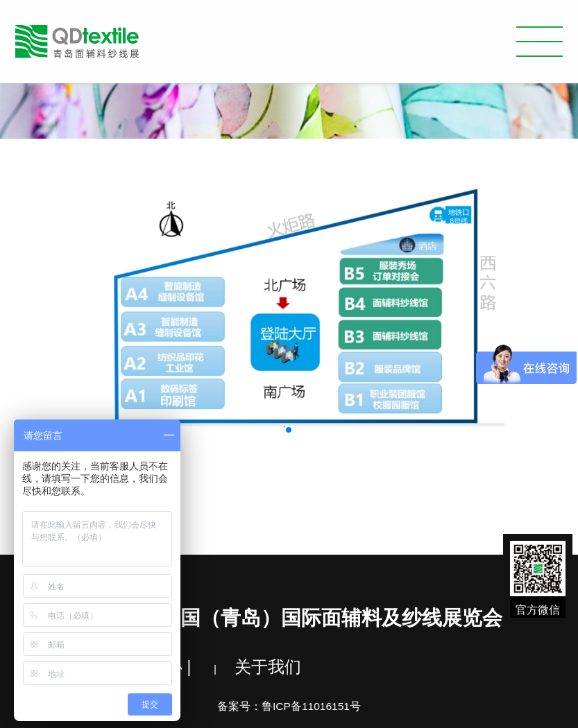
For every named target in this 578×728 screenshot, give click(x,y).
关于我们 (268, 667)
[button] (289, 430)
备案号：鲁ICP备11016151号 (289, 706)
